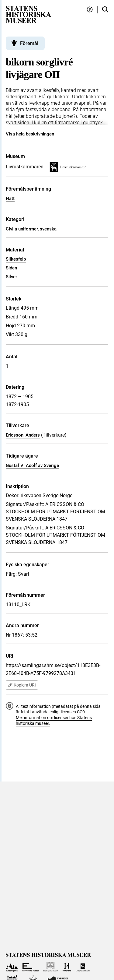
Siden (11, 268)
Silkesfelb (16, 259)
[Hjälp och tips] (90, 10)
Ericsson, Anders (23, 435)
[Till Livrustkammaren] (83, 967)
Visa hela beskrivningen (30, 134)
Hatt (10, 198)
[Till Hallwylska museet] (51, 967)
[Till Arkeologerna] (12, 967)
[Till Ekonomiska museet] (31, 967)
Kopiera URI (22, 685)
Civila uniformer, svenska (31, 229)
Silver (11, 277)
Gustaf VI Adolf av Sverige (32, 465)
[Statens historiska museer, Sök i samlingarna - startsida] (29, 14)
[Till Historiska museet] (67, 967)
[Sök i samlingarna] (105, 10)
